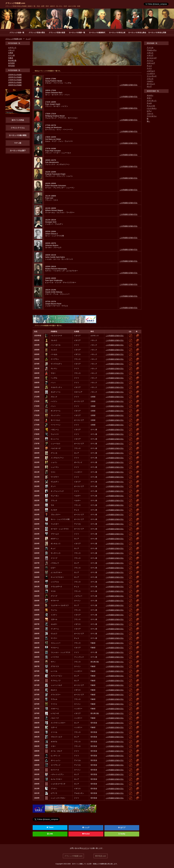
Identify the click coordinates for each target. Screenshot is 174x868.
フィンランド (152, 76)
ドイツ (149, 68)
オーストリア (152, 58)
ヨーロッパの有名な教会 (137, 33)
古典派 (11, 53)
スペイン (150, 61)
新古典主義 (12, 61)
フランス (150, 79)
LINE (50, 834)
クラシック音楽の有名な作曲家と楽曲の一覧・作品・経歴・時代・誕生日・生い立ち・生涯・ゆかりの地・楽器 (43, 6)
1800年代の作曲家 (15, 83)
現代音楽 (11, 66)
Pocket (86, 834)
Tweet (50, 828)
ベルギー (150, 81)
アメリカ (150, 48)
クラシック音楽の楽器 (57, 33)
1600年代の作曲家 (15, 77)
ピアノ (149, 111)
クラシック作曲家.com (15, 3)
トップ (28, 39)
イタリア (150, 55)
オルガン (150, 95)
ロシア (149, 86)
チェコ (149, 66)
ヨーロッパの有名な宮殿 (157, 33)
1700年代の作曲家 (15, 80)
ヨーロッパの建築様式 (97, 33)
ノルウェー (151, 71)
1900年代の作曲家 (15, 85)
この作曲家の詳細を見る (128, 85)
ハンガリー (151, 74)
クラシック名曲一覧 (17, 33)
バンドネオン (152, 108)
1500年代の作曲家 (15, 75)
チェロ (149, 103)
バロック (11, 50)
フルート (150, 114)
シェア (86, 828)
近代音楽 (11, 63)
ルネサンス (12, 48)
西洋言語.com (101, 856)
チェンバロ (151, 106)
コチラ (85, 848)
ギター (149, 98)
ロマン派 (11, 55)
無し (148, 121)
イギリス (150, 53)
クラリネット (152, 101)
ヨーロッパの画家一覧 (77, 33)
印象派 (11, 58)
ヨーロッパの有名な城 (117, 33)
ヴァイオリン (152, 116)
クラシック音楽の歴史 (37, 33)
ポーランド (151, 84)
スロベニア (151, 63)
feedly (122, 834)
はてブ (123, 828)
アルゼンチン (152, 50)
